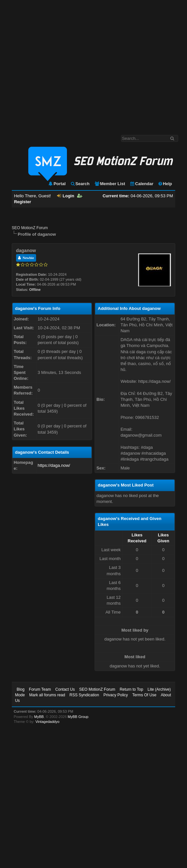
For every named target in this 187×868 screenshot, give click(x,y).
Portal (57, 184)
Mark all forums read (47, 695)
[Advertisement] (62, 64)
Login (66, 196)
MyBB (39, 717)
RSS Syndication (84, 695)
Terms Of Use (144, 695)
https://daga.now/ (54, 465)
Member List (110, 184)
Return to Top (132, 689)
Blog (21, 689)
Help (165, 184)
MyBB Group (78, 717)
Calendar (142, 184)
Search (80, 184)
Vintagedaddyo (47, 722)
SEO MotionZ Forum (30, 228)
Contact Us (65, 689)
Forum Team (40, 689)
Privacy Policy (116, 695)
